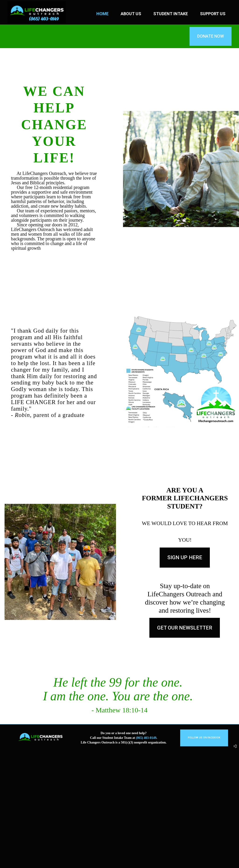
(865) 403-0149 (146, 856)
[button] (185, 628)
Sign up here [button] (185, 557)
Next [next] (235, 783)
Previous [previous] (4, 783)
